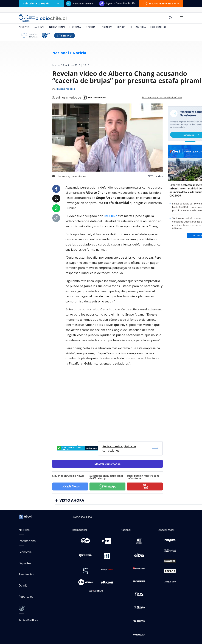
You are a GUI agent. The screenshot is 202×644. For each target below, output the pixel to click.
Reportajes (26, 597)
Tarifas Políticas (28, 620)
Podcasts (24, 27)
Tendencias (106, 27)
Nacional (39, 27)
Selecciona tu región (41, 3)
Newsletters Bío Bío (80, 4)
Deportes (90, 27)
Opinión (121, 27)
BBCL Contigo (158, 27)
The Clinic (110, 216)
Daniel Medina (66, 89)
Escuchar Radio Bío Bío (161, 4)
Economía (75, 27)
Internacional (57, 27)
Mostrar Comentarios (107, 464)
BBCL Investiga (138, 27)
